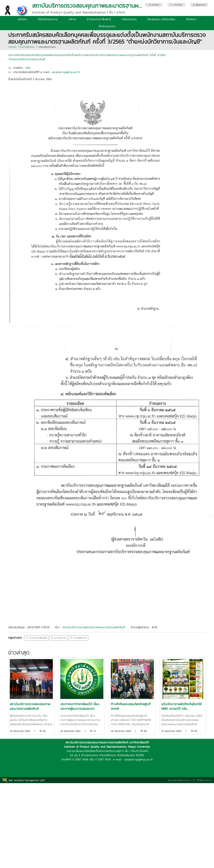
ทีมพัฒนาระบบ (204, 780)
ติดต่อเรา (191, 19)
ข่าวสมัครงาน (78, 638)
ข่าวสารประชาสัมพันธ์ (99, 19)
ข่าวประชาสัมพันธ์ (36, 638)
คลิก (27, 68)
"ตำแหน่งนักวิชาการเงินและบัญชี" (27, 59)
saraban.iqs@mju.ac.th (66, 72)
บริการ (72, 19)
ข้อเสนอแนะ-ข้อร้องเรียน (161, 19)
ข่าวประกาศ (58, 638)
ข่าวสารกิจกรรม (27, 47)
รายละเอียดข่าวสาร (47, 47)
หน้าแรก (22, 19)
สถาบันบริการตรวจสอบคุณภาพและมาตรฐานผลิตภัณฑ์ (94, 627)
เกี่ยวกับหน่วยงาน (48, 19)
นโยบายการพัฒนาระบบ (179, 780)
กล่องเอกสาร (129, 19)
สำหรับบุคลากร (107, 26)
